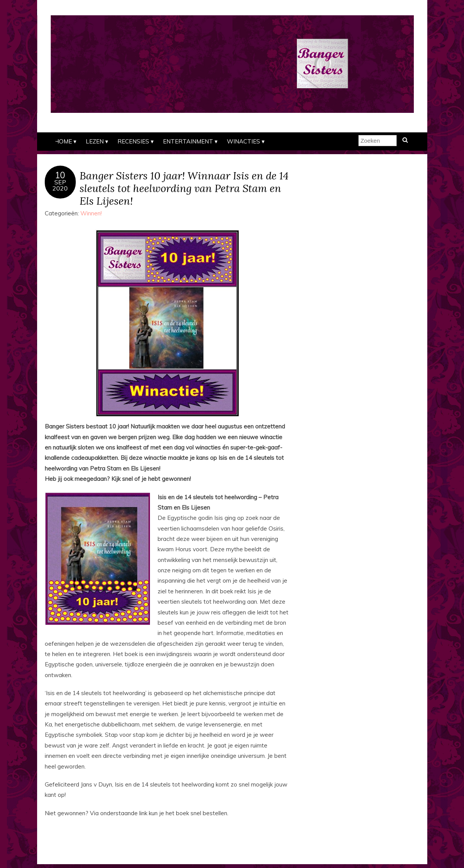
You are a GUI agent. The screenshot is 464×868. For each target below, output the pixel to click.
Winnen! (91, 213)
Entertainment (188, 141)
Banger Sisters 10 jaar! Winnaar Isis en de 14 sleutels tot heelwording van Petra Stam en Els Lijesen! (184, 188)
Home (63, 141)
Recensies (133, 141)
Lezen (95, 141)
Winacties (243, 141)
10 (60, 175)
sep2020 (60, 185)
